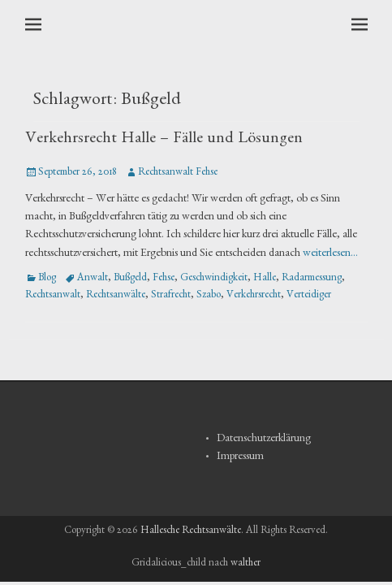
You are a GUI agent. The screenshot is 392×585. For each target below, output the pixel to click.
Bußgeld (130, 279)
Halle (265, 279)
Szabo (209, 296)
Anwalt (93, 279)
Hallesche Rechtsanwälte (191, 532)
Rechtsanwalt (53, 296)
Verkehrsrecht (254, 296)
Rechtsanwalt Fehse (178, 173)
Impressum (240, 457)
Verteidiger (309, 296)
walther (246, 564)
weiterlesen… (330, 254)
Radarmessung (312, 279)
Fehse (164, 279)
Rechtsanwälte (116, 296)
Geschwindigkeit (214, 279)
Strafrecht (171, 296)
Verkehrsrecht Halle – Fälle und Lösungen (164, 140)
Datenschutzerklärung (264, 440)
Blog (47, 279)
